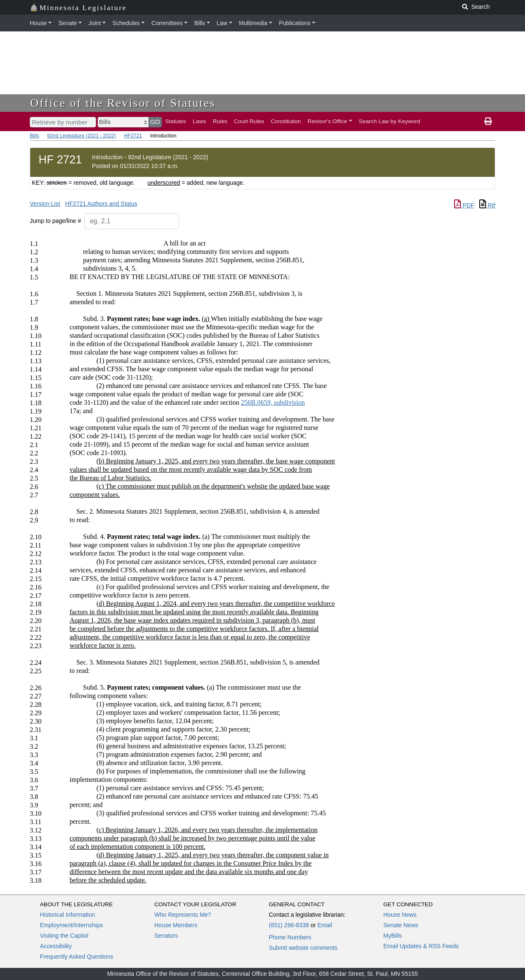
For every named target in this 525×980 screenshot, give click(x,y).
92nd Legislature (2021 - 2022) (81, 136)
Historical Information (68, 915)
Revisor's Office (328, 121)
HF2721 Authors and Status (101, 204)
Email (325, 925)
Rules (220, 121)
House (38, 23)
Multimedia (253, 23)
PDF (464, 205)
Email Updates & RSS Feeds (421, 946)
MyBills (392, 936)
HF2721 (133, 136)
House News (400, 915)
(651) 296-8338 (289, 925)
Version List (45, 204)
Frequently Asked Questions (77, 957)
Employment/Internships (71, 925)
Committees (167, 23)
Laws (200, 121)
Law (222, 23)
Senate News (401, 925)
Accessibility (56, 946)
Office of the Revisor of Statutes (123, 103)
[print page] (488, 122)
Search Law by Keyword (390, 121)
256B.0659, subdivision (273, 402)
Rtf (487, 205)
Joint (95, 23)
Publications (295, 23)
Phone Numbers (290, 937)
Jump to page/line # (55, 221)
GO (155, 122)
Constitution (286, 121)
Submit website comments (303, 948)
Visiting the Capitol (64, 936)
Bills (200, 23)
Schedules (126, 23)
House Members (176, 925)
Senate (68, 23)
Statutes (176, 121)
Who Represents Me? (183, 915)
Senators (166, 936)
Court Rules (249, 121)
